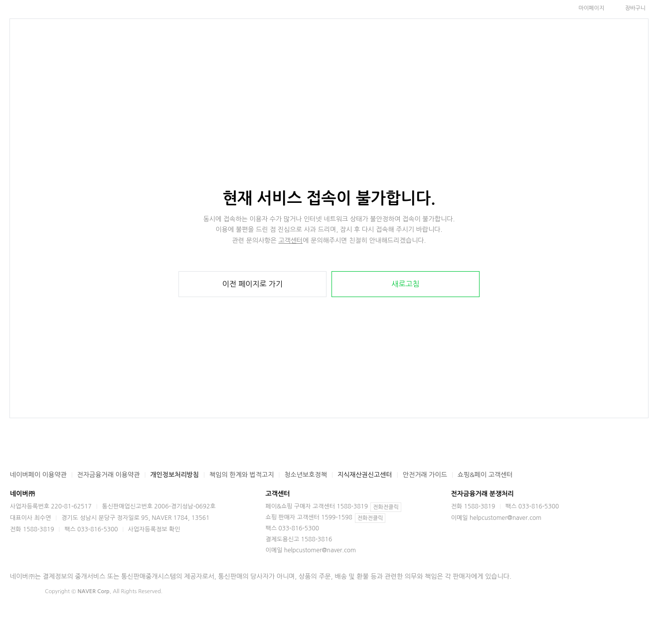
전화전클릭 (386, 507)
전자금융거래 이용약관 (109, 475)
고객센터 (290, 241)
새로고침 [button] (405, 284)
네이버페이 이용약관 (38, 475)
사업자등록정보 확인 (154, 529)
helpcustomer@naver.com (320, 550)
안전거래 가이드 (425, 475)
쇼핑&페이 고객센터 (485, 475)
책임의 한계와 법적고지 (242, 475)
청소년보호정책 (306, 475)
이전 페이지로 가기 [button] (252, 284)
